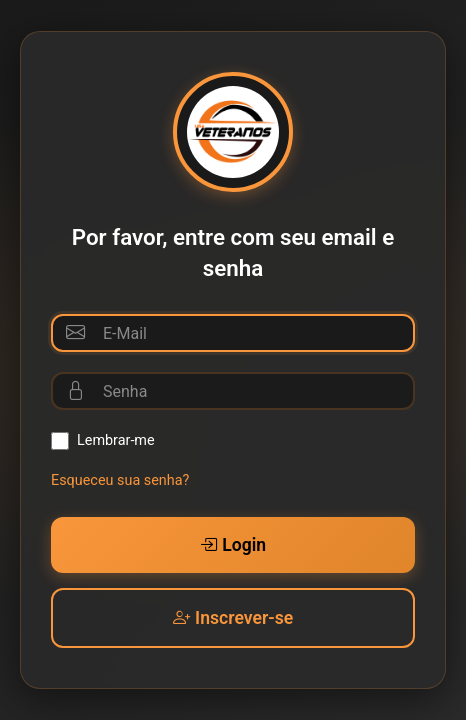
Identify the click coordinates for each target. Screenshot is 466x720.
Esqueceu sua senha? (120, 480)
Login (233, 545)
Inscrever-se (233, 618)
